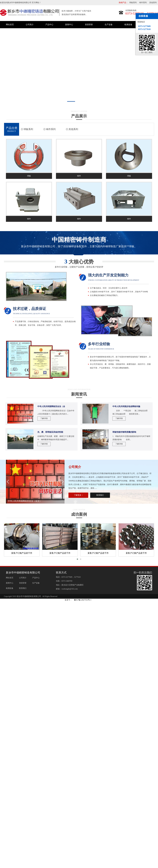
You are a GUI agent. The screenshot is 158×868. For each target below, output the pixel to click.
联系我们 (100, 495)
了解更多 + (78, 495)
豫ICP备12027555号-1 (83, 600)
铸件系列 (143, 3)
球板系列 (133, 3)
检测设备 (128, 25)
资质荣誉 (89, 25)
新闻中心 (69, 25)
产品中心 (49, 25)
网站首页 (10, 25)
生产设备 (109, 25)
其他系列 (153, 3)
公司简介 (30, 25)
